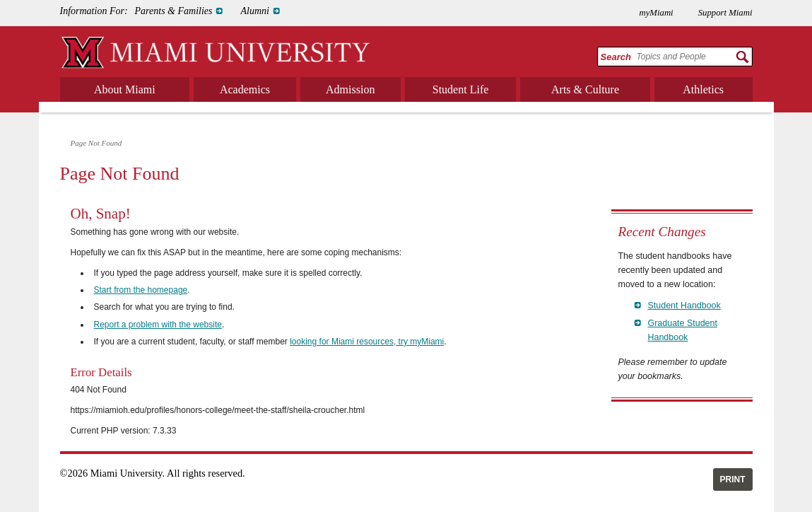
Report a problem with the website (158, 325)
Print (733, 479)
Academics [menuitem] (245, 89)
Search (616, 57)
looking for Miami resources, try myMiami (367, 342)
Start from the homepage (141, 290)
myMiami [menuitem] (656, 13)
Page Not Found (96, 143)
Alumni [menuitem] (254, 11)
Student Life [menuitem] (461, 89)
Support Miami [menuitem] (725, 13)
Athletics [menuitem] (703, 89)
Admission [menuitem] (350, 89)
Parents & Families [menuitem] (174, 11)
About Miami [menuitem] (125, 89)
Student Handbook (684, 306)
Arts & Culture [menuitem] (585, 89)
